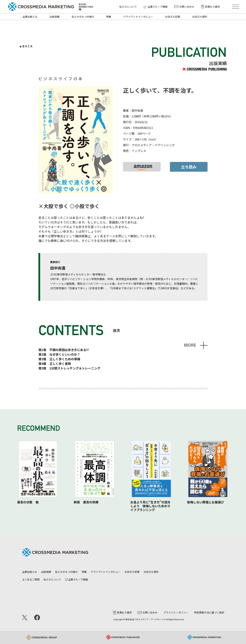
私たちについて (128, 7)
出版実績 (55, 17)
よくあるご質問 (31, 579)
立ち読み (189, 167)
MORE (190, 345)
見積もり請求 (211, 7)
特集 (109, 17)
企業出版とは (30, 17)
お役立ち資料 (200, 17)
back (28, 46)
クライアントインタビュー (138, 17)
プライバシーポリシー (176, 612)
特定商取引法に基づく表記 (209, 612)
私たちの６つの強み (83, 17)
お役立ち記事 (173, 17)
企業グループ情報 (156, 7)
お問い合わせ (184, 7)
